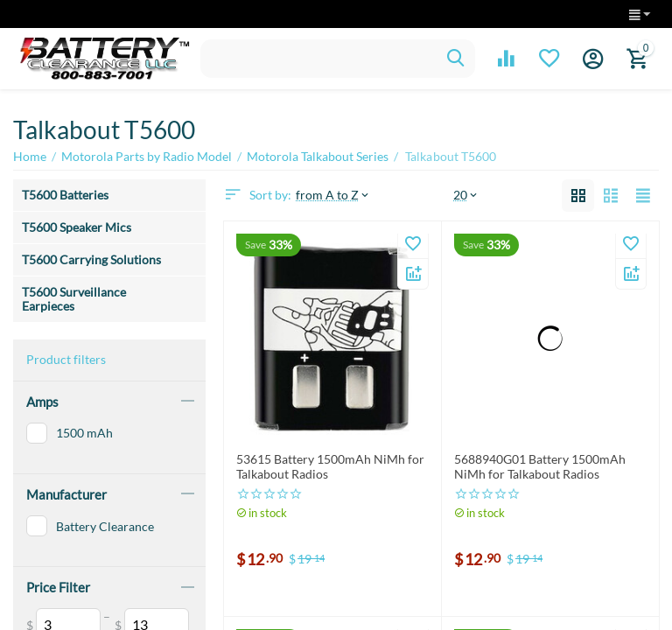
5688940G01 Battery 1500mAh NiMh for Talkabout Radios (540, 467)
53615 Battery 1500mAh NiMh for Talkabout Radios (330, 467)
